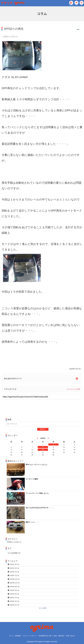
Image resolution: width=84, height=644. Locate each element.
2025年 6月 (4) (15, 604)
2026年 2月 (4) (15, 573)
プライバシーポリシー (29, 636)
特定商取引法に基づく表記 (48, 636)
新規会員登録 (61, 7)
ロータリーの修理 (32, 480)
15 (43, 451)
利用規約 (16, 636)
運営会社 (63, 636)
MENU (80, 7)
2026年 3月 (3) (15, 569)
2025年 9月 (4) (15, 592)
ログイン (72, 7)
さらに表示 (43, 611)
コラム (42, 17)
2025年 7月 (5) (15, 600)
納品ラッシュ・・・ (33, 523)
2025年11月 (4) (15, 585)
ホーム (9, 636)
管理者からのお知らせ (11, 40)
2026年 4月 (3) (15, 565)
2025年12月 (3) (15, 581)
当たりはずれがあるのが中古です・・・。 (41, 509)
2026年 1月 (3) (15, 577)
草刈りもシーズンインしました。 (38, 465)
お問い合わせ (72, 636)
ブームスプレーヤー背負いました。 (39, 494)
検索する (43, 430)
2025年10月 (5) (15, 588)
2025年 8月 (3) (15, 596)
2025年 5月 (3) (15, 608)
